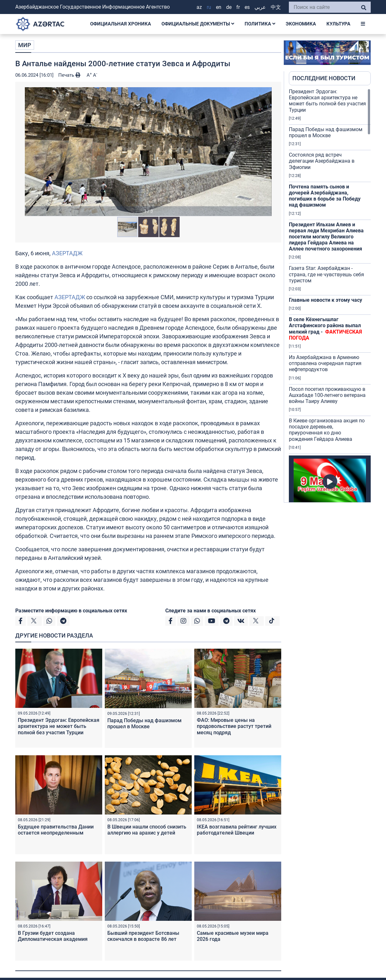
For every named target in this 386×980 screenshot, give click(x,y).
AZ (199, 7)
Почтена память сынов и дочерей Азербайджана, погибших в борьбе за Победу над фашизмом (325, 196)
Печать (69, 75)
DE (229, 7)
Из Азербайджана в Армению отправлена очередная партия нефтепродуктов (325, 363)
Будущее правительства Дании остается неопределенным (56, 830)
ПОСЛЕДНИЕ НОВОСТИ (324, 78)
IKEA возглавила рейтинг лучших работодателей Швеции (237, 830)
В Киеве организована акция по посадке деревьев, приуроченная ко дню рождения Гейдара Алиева (327, 430)
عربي (260, 7)
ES (247, 7)
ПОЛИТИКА (260, 24)
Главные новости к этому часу (325, 300)
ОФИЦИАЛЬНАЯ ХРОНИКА (121, 24)
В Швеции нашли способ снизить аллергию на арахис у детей (147, 830)
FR (238, 7)
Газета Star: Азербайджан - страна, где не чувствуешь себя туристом (326, 274)
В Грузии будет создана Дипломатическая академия (53, 936)
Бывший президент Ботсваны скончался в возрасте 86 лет (143, 936)
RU (209, 7)
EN (219, 7)
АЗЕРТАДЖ (67, 253)
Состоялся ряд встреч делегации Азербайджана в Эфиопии (322, 161)
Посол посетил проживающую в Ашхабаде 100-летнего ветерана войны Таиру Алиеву (327, 395)
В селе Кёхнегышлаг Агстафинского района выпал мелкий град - (325, 329)
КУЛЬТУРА (338, 24)
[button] (148, 151)
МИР (25, 45)
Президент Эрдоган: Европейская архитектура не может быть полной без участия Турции (59, 726)
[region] (330, 295)
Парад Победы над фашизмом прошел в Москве (144, 723)
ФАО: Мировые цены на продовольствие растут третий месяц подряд (234, 726)
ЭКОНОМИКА (301, 24)
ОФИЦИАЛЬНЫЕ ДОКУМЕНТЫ (198, 24)
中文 (276, 7)
